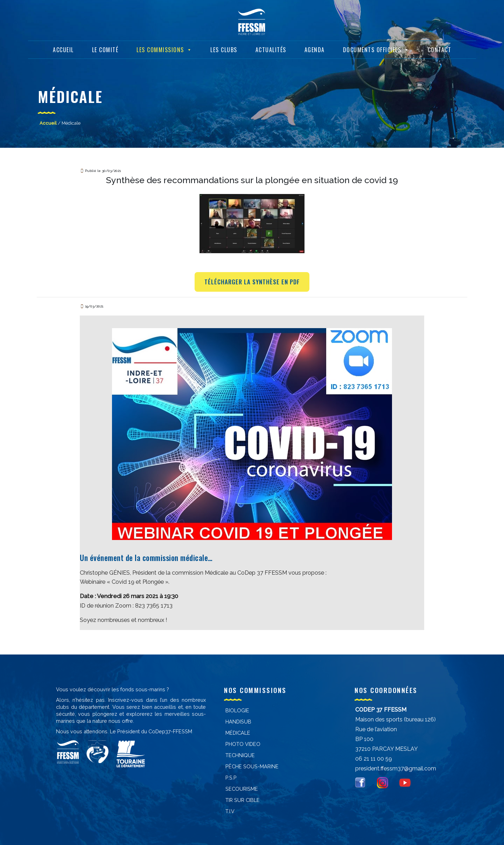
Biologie (237, 710)
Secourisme (242, 789)
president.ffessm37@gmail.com (396, 768)
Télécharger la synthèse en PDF (252, 282)
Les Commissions (164, 49)
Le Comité (105, 49)
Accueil (63, 49)
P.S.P (231, 778)
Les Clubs (224, 49)
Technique (240, 755)
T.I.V (230, 811)
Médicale (238, 733)
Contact (440, 49)
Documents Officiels (376, 49)
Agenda (315, 49)
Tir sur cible (243, 800)
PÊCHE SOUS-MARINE (252, 766)
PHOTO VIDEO (243, 744)
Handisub (238, 722)
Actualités (271, 49)
